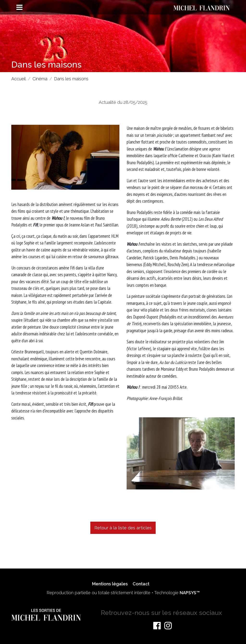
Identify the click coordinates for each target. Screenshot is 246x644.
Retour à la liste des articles (123, 528)
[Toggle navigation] (20, 8)
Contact (141, 584)
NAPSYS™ (190, 593)
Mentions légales (110, 584)
